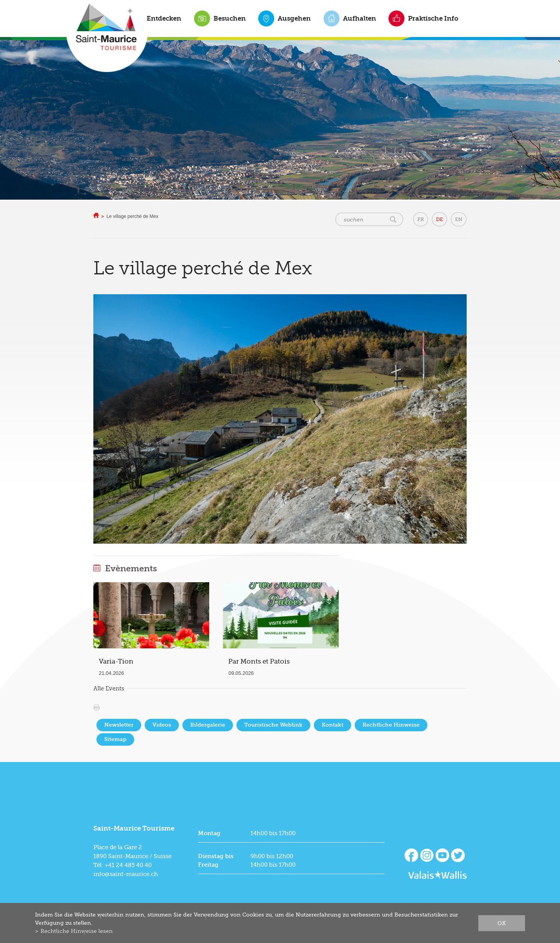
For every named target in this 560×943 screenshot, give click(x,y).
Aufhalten (360, 18)
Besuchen (230, 18)
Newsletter (119, 725)
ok (502, 923)
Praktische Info (433, 18)
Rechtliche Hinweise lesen (77, 931)
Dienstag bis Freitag (216, 860)
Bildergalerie (208, 725)
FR (421, 219)
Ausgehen (294, 18)
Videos (162, 725)
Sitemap (115, 739)
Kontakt (332, 725)
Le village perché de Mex (132, 216)
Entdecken (164, 18)
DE (439, 219)
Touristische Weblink (273, 725)
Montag (209, 833)
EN (459, 219)
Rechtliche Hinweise (391, 725)
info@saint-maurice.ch (126, 874)
